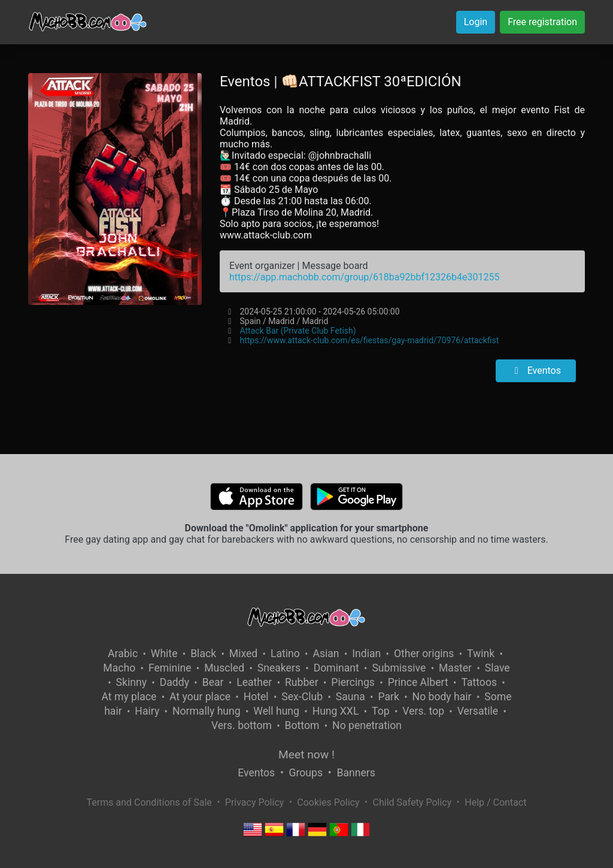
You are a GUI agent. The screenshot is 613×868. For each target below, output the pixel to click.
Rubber (302, 682)
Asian (326, 654)
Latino (285, 654)
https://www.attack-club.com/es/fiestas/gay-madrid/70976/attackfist (369, 340)
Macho (119, 668)
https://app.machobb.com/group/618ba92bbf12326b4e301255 (364, 277)
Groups (306, 773)
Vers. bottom (242, 725)
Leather (254, 682)
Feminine (170, 668)
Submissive (399, 668)
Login (476, 22)
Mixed (243, 654)
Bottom (302, 725)
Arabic (123, 654)
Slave (497, 668)
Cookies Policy (328, 802)
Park (388, 697)
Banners (356, 773)
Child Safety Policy (412, 802)
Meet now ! (306, 754)
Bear (213, 682)
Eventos (536, 371)
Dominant (336, 668)
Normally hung (207, 711)
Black (203, 654)
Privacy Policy (255, 802)
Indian (366, 654)
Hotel (256, 697)
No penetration (367, 725)
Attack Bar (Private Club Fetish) (298, 331)
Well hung (276, 711)
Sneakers (279, 668)
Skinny (131, 682)
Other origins (424, 654)
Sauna (350, 697)
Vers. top (423, 711)
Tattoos (479, 682)
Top (381, 711)
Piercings (353, 682)
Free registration (542, 22)
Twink (481, 654)
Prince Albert (418, 682)
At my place (129, 697)
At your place (200, 697)
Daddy (175, 682)
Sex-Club (302, 697)
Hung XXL (336, 711)
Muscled (224, 668)
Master (455, 668)
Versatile (478, 711)
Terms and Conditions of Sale (149, 802)
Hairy (147, 711)
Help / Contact (495, 802)
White (164, 654)
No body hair (442, 697)
